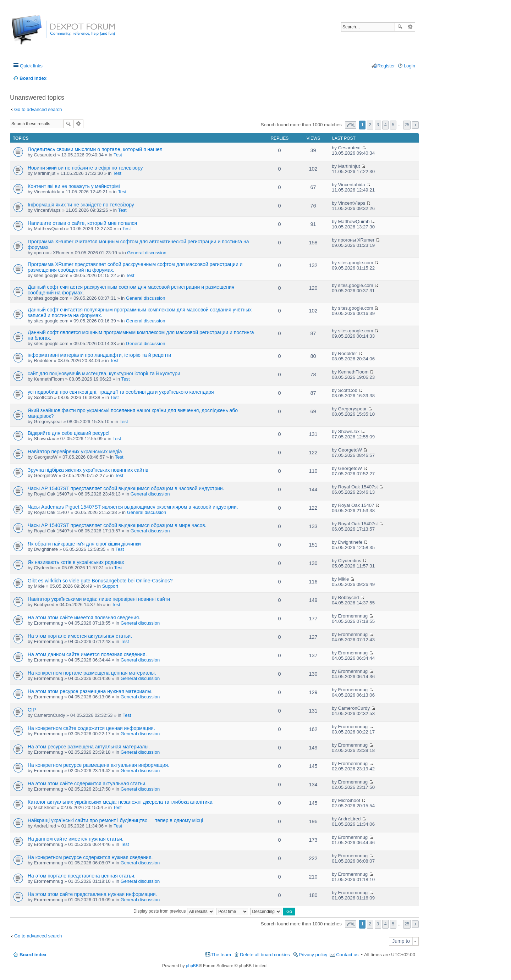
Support (110, 586)
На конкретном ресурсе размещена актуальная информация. (98, 765)
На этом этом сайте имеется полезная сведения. (84, 618)
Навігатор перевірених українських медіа (75, 452)
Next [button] (415, 125)
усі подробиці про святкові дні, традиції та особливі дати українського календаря (121, 392)
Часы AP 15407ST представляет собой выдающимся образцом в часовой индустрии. (126, 488)
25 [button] (407, 125)
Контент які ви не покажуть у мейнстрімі (74, 186)
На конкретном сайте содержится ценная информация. (91, 728)
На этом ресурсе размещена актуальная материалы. (89, 747)
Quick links (31, 66)
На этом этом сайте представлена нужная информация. (92, 894)
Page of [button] (351, 125)
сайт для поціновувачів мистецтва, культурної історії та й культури (104, 373)
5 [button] (393, 125)
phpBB (192, 966)
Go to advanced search (38, 109)
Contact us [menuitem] (347, 955)
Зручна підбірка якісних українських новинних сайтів (88, 470)
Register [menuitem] (386, 66)
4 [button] (386, 125)
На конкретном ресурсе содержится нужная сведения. (90, 857)
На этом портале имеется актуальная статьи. (80, 636)
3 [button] (378, 125)
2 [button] (370, 125)
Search (400, 27)
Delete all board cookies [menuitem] (265, 955)
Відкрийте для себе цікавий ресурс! (68, 433)
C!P (32, 710)
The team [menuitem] (221, 955)
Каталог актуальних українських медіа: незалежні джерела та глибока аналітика (120, 802)
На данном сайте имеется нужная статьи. (76, 839)
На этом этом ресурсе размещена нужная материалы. (90, 691)
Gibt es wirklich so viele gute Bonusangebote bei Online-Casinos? (100, 581)
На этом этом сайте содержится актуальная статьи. (87, 784)
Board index (33, 955)
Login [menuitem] (410, 66)
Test (118, 155)
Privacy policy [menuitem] (313, 955)
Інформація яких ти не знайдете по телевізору (81, 205)
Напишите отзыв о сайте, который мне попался (82, 223)
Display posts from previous (174, 911)
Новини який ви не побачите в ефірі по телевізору (85, 168)
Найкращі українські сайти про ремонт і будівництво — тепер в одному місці (115, 820)
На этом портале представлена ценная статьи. (82, 876)
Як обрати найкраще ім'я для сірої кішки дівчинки (84, 544)
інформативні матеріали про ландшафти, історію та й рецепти (99, 355)
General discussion (147, 253)
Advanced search (410, 27)
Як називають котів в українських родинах (76, 562)
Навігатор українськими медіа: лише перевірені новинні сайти (99, 599)
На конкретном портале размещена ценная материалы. (92, 673)
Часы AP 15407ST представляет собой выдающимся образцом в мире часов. (117, 525)
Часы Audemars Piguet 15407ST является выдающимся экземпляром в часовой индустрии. (133, 507)
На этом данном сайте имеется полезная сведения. (87, 654)
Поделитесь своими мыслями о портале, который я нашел (95, 149)
